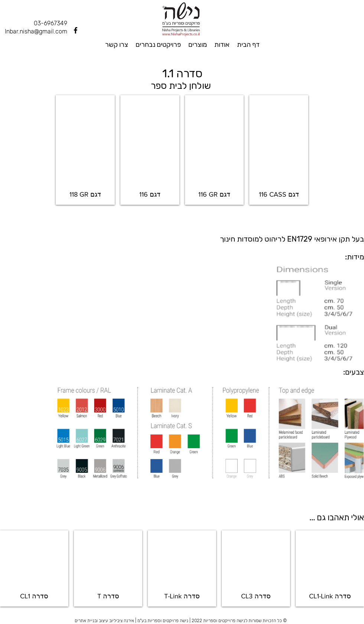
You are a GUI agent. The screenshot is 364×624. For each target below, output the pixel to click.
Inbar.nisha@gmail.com (36, 31)
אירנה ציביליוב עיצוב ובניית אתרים (104, 621)
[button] (85, 150)
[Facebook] (76, 30)
